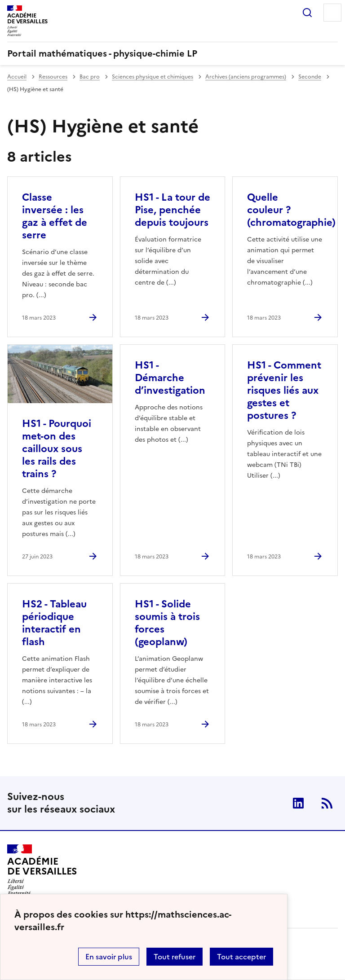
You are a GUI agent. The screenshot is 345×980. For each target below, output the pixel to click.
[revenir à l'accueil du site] (172, 53)
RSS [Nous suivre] (327, 803)
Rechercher (307, 13)
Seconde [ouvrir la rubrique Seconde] (310, 77)
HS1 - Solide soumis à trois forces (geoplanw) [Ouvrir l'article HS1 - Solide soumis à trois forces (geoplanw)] (167, 623)
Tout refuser (175, 957)
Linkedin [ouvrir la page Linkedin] (298, 803)
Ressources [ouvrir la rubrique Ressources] (53, 77)
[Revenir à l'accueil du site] (42, 870)
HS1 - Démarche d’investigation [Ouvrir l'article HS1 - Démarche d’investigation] (170, 378)
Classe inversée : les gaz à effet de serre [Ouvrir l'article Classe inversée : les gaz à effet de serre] (55, 216)
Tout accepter (241, 957)
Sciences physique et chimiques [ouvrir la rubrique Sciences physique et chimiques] (153, 77)
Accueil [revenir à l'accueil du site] (17, 77)
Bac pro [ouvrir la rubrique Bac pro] (90, 77)
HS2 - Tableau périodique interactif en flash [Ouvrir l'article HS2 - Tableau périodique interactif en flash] (54, 623)
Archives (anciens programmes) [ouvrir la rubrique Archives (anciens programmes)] (246, 77)
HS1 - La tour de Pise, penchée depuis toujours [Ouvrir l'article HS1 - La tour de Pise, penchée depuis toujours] (172, 210)
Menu (332, 13)
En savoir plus (109, 957)
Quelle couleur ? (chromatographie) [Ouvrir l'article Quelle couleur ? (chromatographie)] (291, 210)
